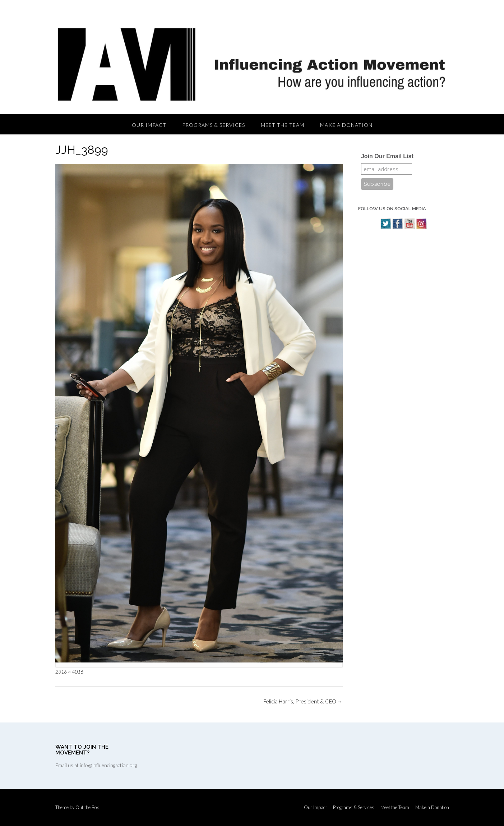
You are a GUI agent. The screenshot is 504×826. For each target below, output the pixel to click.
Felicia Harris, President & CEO (303, 701)
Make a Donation (346, 125)
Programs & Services (214, 125)
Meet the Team (283, 125)
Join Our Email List (387, 156)
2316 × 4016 (69, 672)
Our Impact (149, 125)
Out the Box (87, 807)
